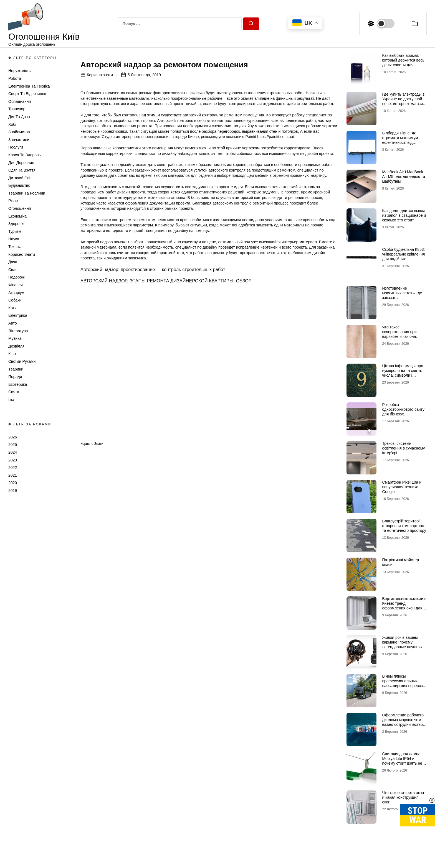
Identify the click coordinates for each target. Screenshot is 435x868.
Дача (13, 262)
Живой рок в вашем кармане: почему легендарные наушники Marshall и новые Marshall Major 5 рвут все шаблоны (403, 649)
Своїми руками (22, 361)
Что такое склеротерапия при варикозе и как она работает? (399, 334)
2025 (13, 445)
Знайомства (19, 132)
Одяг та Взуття (22, 170)
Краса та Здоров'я (25, 155)
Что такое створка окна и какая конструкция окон (403, 797)
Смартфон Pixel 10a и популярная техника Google (402, 487)
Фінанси (16, 285)
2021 (13, 475)
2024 (13, 452)
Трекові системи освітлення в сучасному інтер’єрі (403, 448)
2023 (13, 460)
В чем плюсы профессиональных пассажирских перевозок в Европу (404, 683)
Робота (15, 78)
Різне (13, 201)
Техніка (15, 247)
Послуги (16, 147)
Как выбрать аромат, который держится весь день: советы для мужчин (403, 62)
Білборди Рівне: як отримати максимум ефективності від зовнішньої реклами (400, 140)
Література (18, 331)
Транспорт (18, 109)
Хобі (12, 124)
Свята (14, 392)
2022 (13, 468)
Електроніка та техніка (29, 86)
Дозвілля (16, 346)
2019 (13, 491)
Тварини (16, 369)
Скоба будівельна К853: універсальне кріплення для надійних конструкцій (403, 256)
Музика (15, 338)
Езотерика (18, 384)
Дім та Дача (19, 117)
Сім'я (13, 270)
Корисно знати (22, 254)
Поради (15, 377)
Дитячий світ (20, 178)
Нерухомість (20, 71)
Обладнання (20, 101)
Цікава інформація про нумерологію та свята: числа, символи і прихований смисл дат (403, 373)
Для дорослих (21, 163)
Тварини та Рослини (27, 193)
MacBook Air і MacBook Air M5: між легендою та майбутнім (404, 177)
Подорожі (17, 277)
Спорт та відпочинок (27, 94)
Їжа (11, 400)
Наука (14, 239)
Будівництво (19, 185)
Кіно (12, 354)
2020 (13, 483)
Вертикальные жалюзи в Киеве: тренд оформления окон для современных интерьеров (404, 608)
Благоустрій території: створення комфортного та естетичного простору (404, 526)
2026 (13, 437)
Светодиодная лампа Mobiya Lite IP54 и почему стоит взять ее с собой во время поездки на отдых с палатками (404, 763)
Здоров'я (16, 224)
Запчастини (19, 140)
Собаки (15, 300)
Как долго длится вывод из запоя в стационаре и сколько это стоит (404, 215)
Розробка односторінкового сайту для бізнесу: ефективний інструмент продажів (403, 414)
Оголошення (20, 208)
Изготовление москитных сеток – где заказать (402, 293)
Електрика (18, 315)
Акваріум (16, 293)
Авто (13, 323)
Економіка (17, 216)
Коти (12, 308)
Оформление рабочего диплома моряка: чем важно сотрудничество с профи (404, 722)
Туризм (15, 231)
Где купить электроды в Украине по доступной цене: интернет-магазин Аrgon (403, 101)
